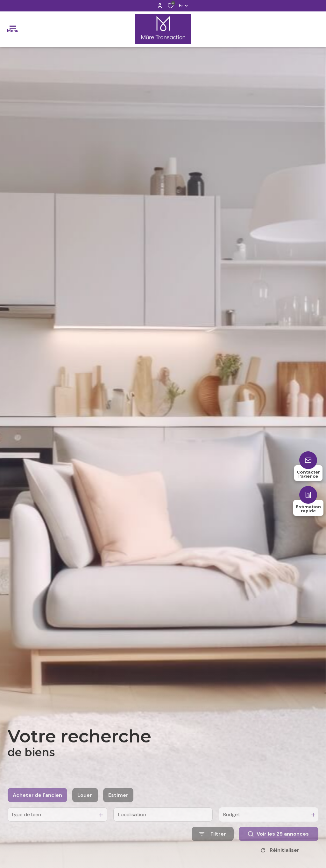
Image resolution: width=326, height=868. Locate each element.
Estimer (118, 806)
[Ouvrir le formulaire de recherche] (213, 845)
